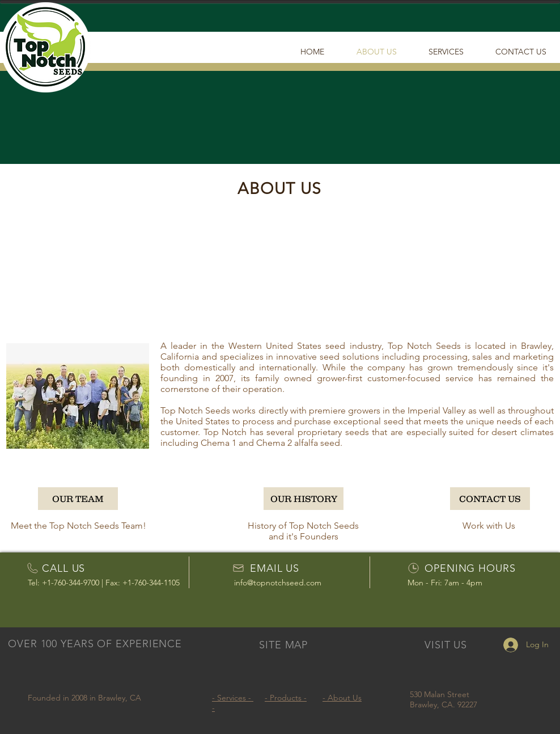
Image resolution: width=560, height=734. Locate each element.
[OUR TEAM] (78, 499)
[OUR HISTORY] (304, 499)
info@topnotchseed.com (278, 583)
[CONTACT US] (490, 499)
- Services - (233, 698)
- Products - (286, 698)
